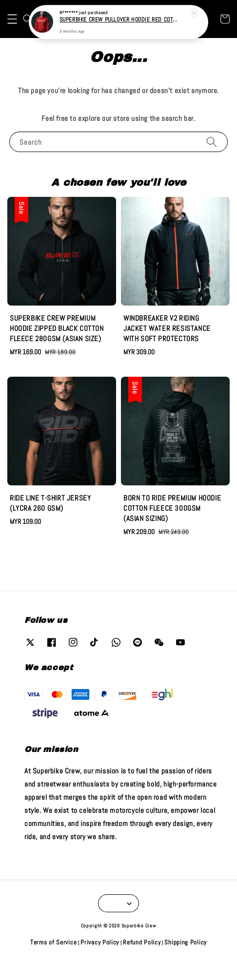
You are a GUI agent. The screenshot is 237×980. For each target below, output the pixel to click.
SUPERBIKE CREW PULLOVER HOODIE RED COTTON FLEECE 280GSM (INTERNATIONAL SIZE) (119, 19)
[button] (12, 36)
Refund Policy (142, 960)
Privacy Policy (100, 960)
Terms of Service (53, 960)
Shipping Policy (186, 960)
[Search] (212, 159)
